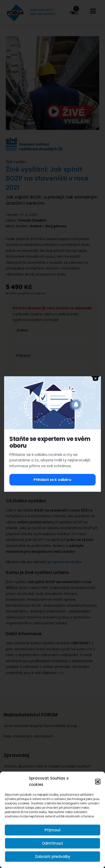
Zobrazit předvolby (53, 857)
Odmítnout (52, 843)
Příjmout (53, 830)
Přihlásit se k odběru (52, 480)
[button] (98, 781)
